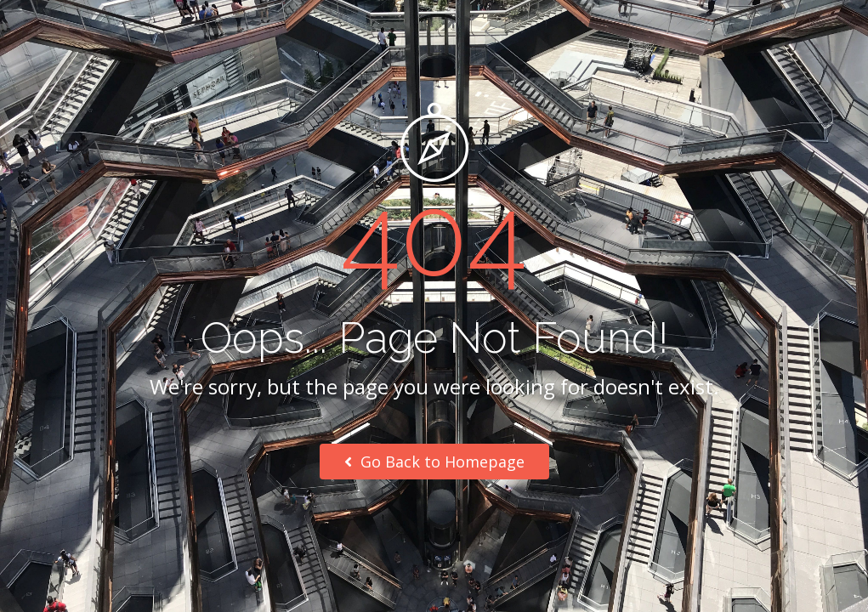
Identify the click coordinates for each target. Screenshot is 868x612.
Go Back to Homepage (434, 462)
